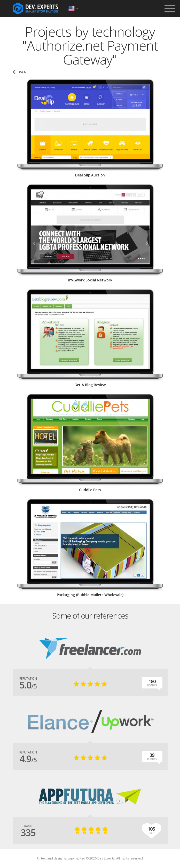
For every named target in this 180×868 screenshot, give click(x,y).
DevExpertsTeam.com (35, 8)
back (22, 72)
